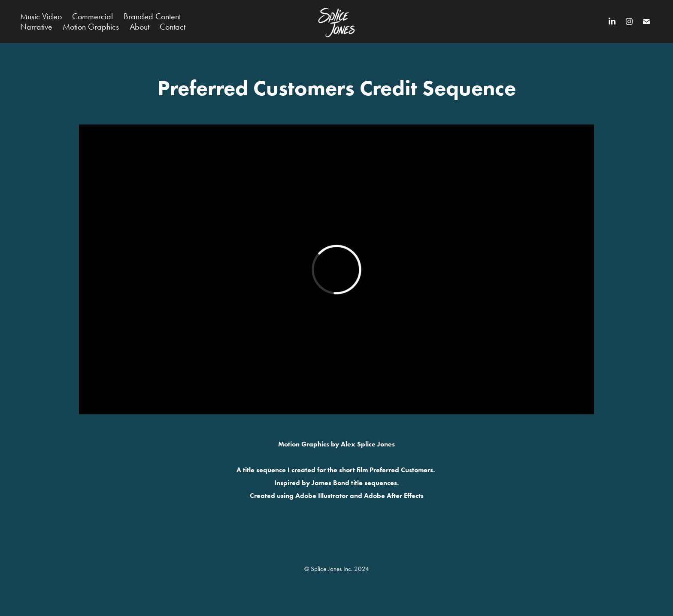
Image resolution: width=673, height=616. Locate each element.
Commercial (92, 16)
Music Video (41, 16)
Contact (173, 27)
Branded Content (152, 16)
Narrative (36, 27)
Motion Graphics (91, 27)
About (139, 27)
